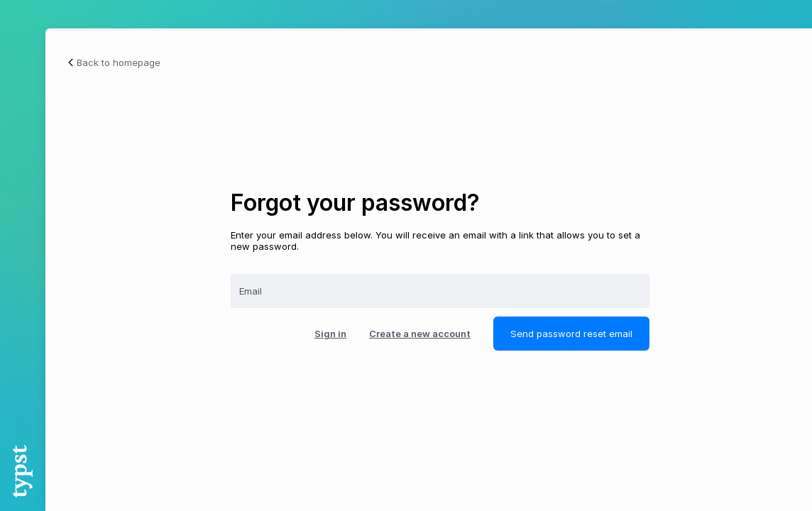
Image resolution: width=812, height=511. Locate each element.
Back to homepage (113, 62)
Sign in (330, 334)
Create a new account (420, 334)
